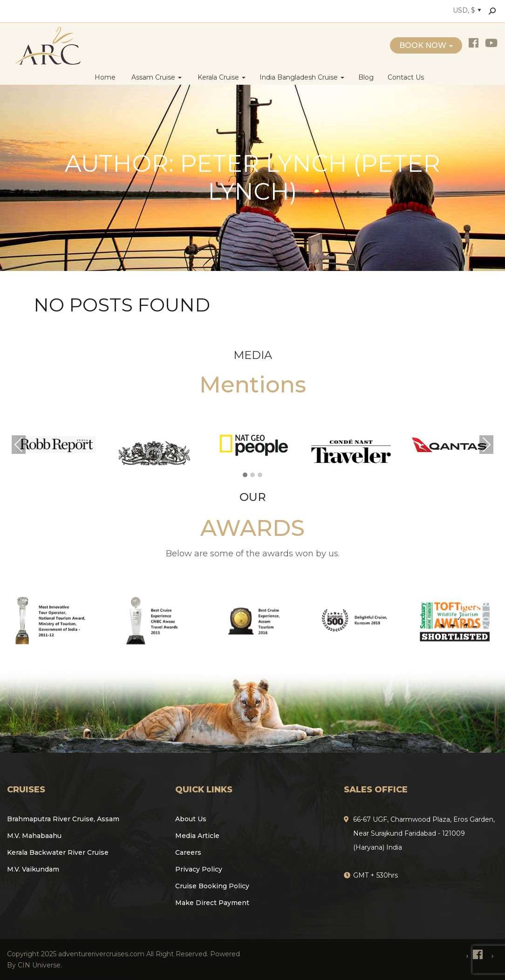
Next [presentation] (486, 445)
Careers (188, 852)
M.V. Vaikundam (33, 869)
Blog (366, 77)
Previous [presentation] (19, 445)
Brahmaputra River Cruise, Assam (63, 819)
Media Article (197, 836)
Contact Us (406, 77)
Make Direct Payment (212, 903)
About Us (191, 819)
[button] (245, 475)
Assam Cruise (156, 77)
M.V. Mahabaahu (34, 836)
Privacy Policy (199, 869)
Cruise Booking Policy (212, 886)
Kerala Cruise (221, 77)
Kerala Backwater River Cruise (58, 852)
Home (105, 77)
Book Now (426, 45)
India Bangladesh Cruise (302, 77)
